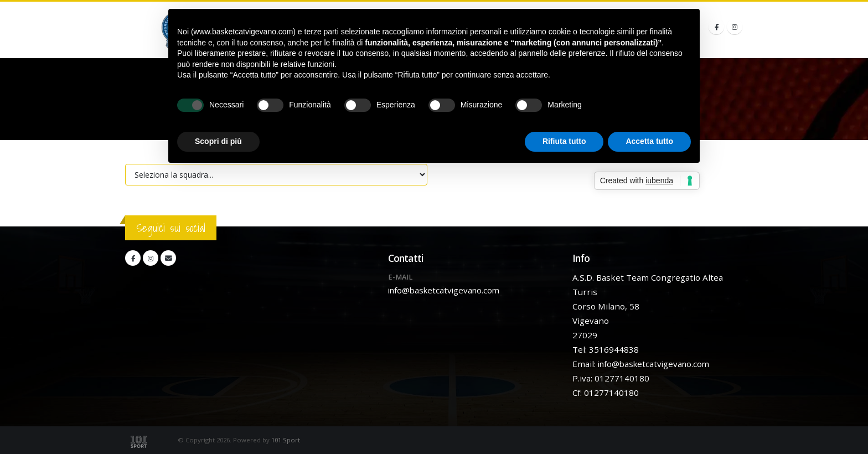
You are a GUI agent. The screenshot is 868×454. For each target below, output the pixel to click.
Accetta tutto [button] (649, 141)
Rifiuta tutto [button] (564, 141)
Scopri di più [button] (218, 141)
